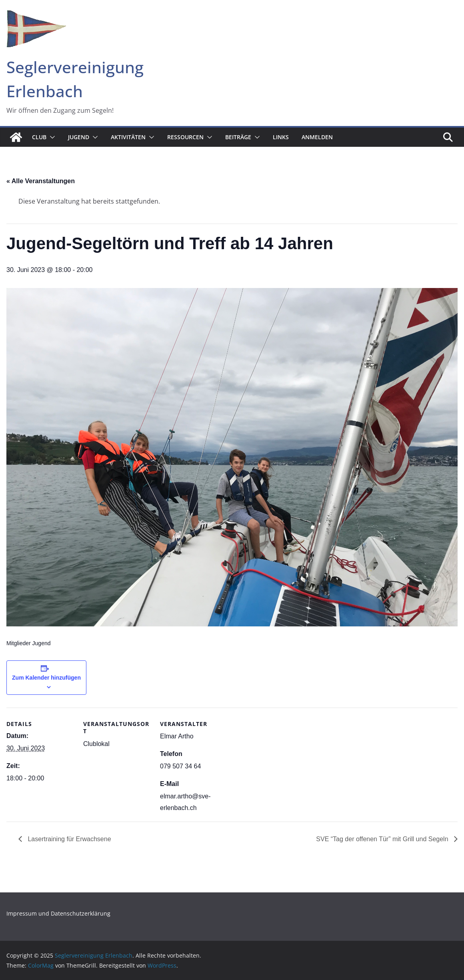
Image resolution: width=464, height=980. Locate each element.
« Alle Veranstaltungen (41, 181)
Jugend (79, 137)
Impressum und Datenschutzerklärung (58, 913)
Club (39, 137)
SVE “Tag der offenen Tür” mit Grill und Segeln (383, 839)
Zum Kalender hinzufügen (46, 678)
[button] (51, 137)
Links (281, 137)
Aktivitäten (128, 137)
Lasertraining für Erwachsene (69, 839)
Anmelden (317, 137)
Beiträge (238, 137)
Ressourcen (185, 137)
